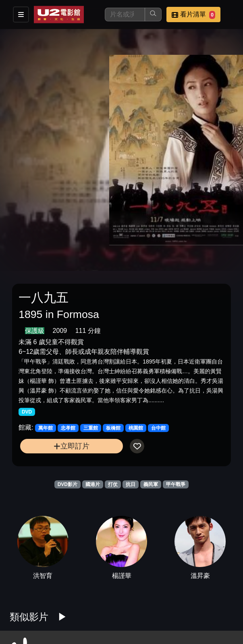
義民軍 (151, 484)
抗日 (131, 484)
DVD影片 (67, 484)
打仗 (113, 484)
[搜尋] (125, 15)
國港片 (93, 484)
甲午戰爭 (176, 484)
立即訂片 (72, 446)
